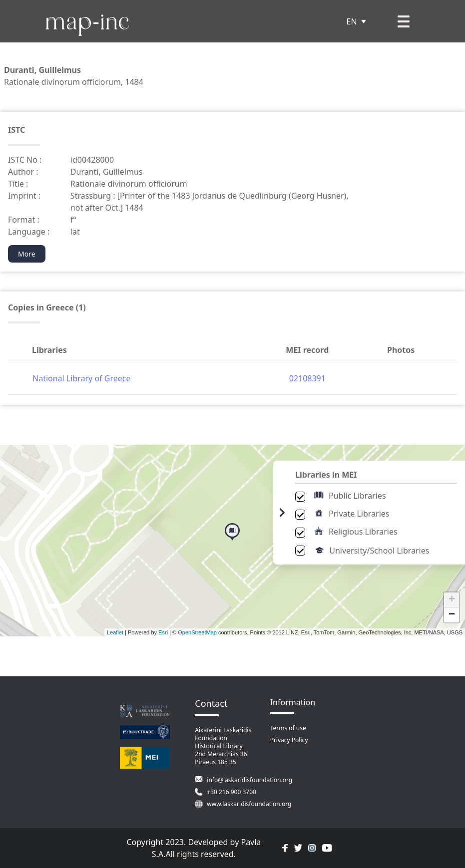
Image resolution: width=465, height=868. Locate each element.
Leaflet (115, 632)
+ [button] (452, 600)
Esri (163, 632)
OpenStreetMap (197, 632)
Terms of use (288, 728)
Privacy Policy (289, 740)
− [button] (452, 615)
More (27, 254)
